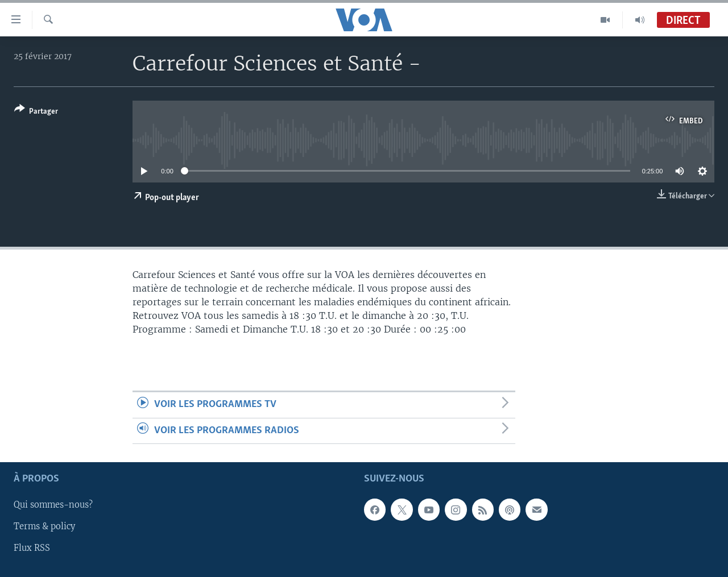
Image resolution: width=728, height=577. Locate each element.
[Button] (36, 112)
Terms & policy (44, 526)
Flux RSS (32, 548)
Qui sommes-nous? (53, 505)
